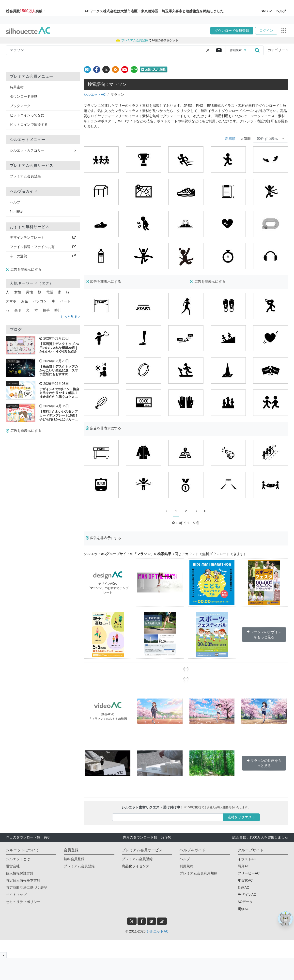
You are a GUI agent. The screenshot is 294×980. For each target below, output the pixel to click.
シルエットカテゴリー (43, 150)
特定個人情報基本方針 (23, 880)
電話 (50, 292)
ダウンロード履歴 (24, 96)
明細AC (243, 909)
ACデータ (245, 902)
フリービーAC (249, 873)
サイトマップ (16, 895)
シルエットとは (18, 859)
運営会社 (13, 866)
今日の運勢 (43, 256)
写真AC (243, 866)
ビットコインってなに (27, 115)
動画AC (243, 887)
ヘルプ (15, 202)
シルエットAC (95, 94)
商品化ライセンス (136, 866)
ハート (65, 301)
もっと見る (70, 317)
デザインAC (247, 895)
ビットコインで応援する (29, 124)
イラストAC (11, 338)
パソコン (40, 301)
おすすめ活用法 (13, 384)
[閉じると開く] (3, 955)
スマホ (11, 301)
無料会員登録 (74, 859)
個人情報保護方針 (20, 873)
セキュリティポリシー (23, 902)
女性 (18, 292)
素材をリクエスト (241, 817)
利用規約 (17, 212)
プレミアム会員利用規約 (199, 873)
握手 (46, 310)
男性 (30, 292)
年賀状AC (245, 880)
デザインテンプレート (43, 237)
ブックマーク (20, 106)
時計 (58, 310)
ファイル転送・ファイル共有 (43, 247)
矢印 (18, 310)
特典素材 (17, 87)
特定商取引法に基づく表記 (27, 887)
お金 (25, 301)
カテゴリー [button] (278, 50)
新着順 (230, 139)
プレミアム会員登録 (25, 176)
